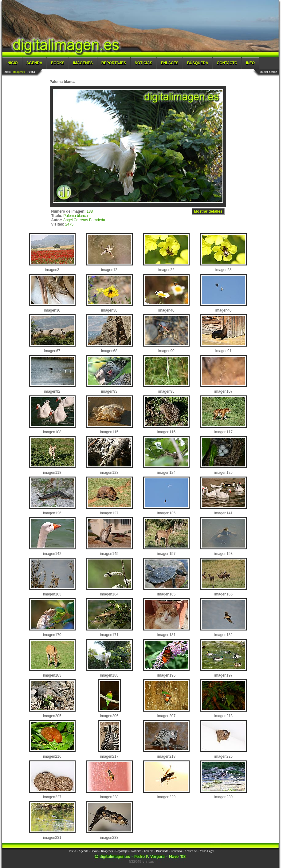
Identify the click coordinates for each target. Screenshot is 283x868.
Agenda (34, 63)
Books (58, 63)
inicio (7, 72)
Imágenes (83, 63)
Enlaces (170, 63)
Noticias (143, 63)
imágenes (19, 72)
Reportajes (114, 63)
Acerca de (191, 851)
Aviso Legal (207, 851)
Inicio (12, 63)
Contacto (227, 63)
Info (250, 63)
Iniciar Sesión (269, 72)
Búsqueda (198, 63)
